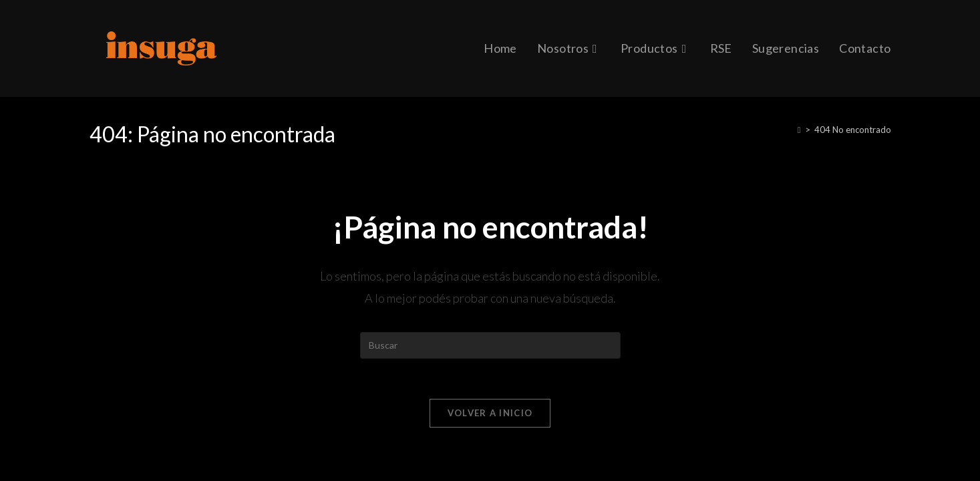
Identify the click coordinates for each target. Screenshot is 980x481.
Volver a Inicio (490, 413)
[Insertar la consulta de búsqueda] (490, 345)
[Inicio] (799, 130)
